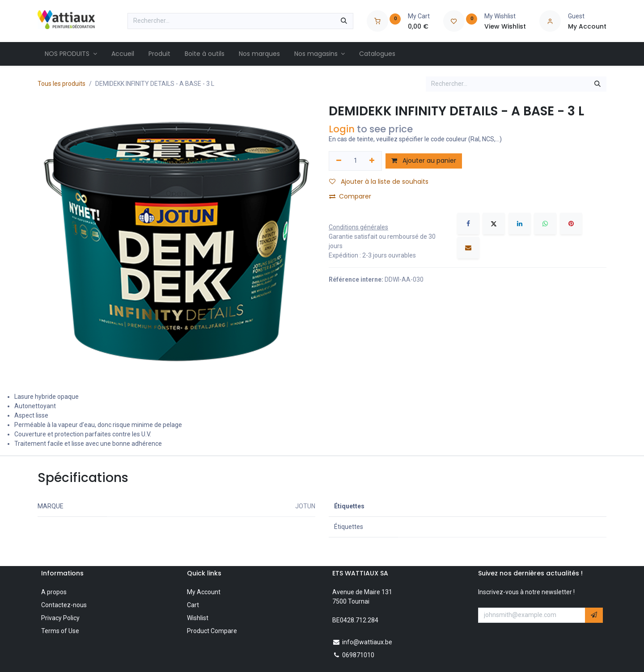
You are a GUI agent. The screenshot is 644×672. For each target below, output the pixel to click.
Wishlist (198, 618)
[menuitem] (71, 54)
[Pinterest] (571, 224)
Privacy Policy (60, 618)
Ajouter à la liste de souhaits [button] (379, 182)
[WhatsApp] (545, 224)
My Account (204, 592)
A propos (54, 592)
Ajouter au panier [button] (424, 161)
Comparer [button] (350, 196)
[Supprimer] (339, 161)
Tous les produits (61, 84)
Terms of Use (60, 631)
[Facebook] (468, 224)
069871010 (358, 655)
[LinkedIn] (520, 224)
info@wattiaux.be (367, 642)
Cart (193, 605)
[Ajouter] (372, 161)
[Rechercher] (344, 21)
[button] (594, 615)
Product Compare (212, 631)
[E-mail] (468, 248)
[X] (494, 224)
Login (342, 129)
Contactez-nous (64, 605)
